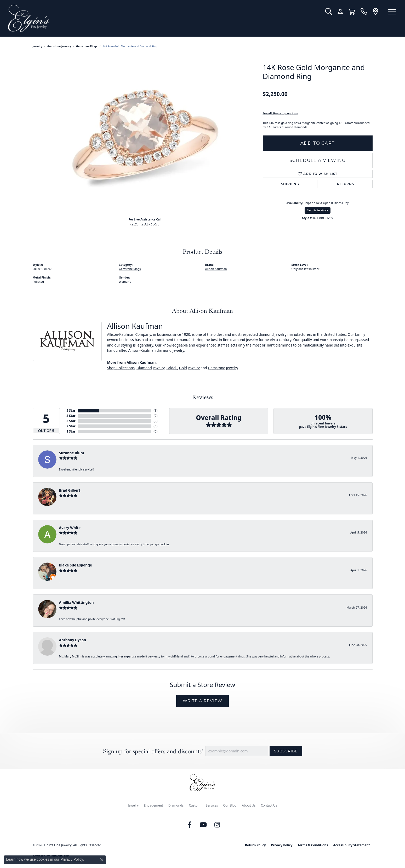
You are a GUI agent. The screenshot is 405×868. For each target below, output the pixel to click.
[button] (329, 12)
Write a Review (203, 701)
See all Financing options (280, 113)
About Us (249, 805)
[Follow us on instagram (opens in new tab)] (217, 825)
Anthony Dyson (73, 640)
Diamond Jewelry (150, 368)
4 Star (71, 416)
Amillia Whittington (76, 602)
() (155, 410)
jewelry (38, 46)
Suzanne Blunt (72, 453)
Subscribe (286, 751)
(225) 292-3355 (145, 224)
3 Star (71, 421)
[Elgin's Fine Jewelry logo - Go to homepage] (163, 18)
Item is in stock (318, 210)
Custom (195, 805)
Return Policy (255, 845)
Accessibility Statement (351, 845)
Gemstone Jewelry (59, 46)
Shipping (290, 184)
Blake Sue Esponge (76, 565)
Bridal (172, 368)
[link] (364, 12)
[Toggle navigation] (392, 12)
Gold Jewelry (189, 368)
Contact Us (269, 805)
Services (212, 805)
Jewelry (133, 805)
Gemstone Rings (87, 46)
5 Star (71, 410)
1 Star (71, 431)
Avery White (70, 528)
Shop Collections (121, 368)
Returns (346, 184)
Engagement (153, 805)
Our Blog (230, 805)
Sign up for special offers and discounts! (153, 751)
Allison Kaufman (216, 269)
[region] (145, 135)
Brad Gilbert (70, 490)
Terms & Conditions (313, 845)
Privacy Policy (282, 845)
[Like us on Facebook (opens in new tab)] (189, 825)
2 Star (71, 426)
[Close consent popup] (102, 860)
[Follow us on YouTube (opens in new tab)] (203, 825)
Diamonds (176, 805)
